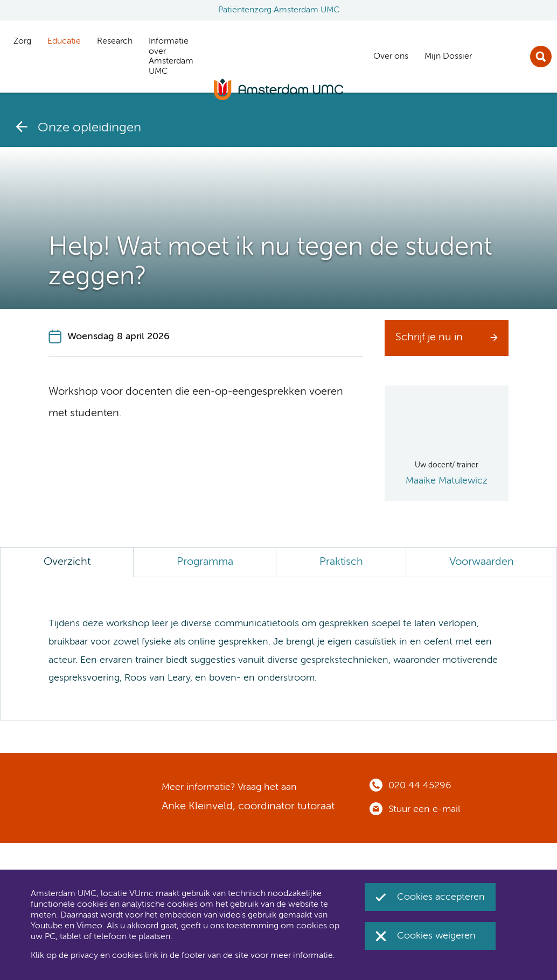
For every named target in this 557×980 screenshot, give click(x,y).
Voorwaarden (482, 562)
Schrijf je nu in (429, 338)
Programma (205, 562)
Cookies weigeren (436, 936)
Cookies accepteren (441, 897)
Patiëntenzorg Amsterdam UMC (279, 10)
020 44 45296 (420, 786)
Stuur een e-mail (424, 809)
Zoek (541, 57)
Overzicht (67, 562)
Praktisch (341, 562)
